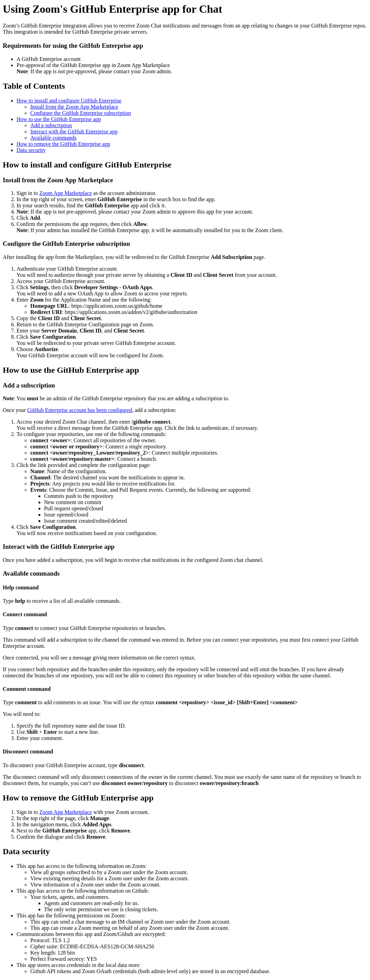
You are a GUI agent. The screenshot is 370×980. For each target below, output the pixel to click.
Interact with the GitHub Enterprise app (74, 132)
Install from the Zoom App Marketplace (74, 107)
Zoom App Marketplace (66, 193)
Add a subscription (51, 125)
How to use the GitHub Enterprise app (59, 119)
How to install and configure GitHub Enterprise (69, 101)
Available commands (53, 138)
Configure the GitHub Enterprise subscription (81, 113)
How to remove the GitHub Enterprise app (63, 144)
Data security (31, 150)
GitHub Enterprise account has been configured (80, 410)
